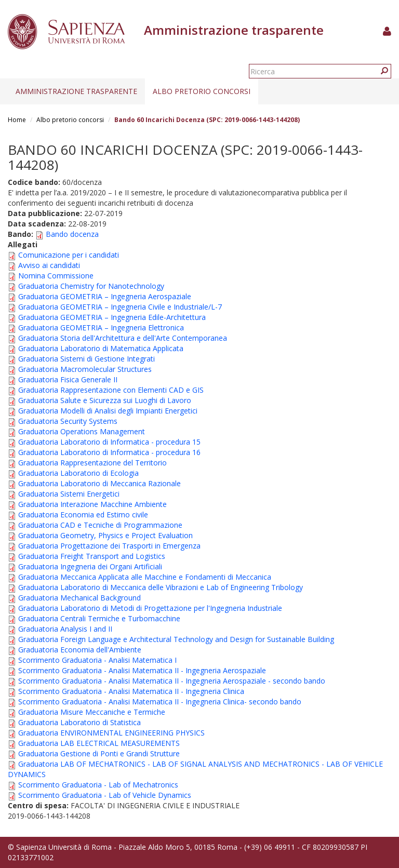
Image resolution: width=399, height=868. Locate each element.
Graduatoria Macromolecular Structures (85, 369)
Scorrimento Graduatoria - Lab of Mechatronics (98, 785)
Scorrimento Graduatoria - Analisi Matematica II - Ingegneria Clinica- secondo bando (160, 702)
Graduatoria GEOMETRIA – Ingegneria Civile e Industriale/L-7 (120, 307)
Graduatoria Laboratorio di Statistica (79, 722)
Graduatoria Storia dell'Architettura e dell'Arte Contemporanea (123, 338)
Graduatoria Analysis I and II (65, 629)
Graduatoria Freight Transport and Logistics (92, 556)
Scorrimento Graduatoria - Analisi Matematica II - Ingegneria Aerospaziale (142, 670)
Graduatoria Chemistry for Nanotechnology (91, 286)
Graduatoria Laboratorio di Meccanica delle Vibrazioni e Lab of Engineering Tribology (161, 587)
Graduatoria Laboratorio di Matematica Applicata (101, 348)
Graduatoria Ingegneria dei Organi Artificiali (90, 566)
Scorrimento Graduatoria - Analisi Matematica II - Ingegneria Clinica (131, 691)
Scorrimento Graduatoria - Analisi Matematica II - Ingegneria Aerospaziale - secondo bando (172, 681)
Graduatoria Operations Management (82, 431)
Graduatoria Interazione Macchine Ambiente (92, 504)
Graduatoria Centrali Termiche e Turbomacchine (99, 618)
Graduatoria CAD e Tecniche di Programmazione (100, 525)
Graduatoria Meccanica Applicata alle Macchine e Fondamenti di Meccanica (145, 577)
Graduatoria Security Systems (68, 421)
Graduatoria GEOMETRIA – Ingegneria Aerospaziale (105, 296)
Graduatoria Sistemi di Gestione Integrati (87, 359)
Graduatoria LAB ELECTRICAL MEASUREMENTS (99, 743)
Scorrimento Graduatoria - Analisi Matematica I (97, 660)
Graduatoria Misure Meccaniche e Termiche (92, 712)
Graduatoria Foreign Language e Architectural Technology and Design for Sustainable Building (176, 639)
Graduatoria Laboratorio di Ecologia (78, 473)
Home (17, 120)
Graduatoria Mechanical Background (79, 598)
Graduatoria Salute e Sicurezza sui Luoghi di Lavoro (105, 400)
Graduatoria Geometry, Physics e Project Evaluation (105, 535)
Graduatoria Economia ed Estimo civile (83, 515)
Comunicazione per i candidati (69, 255)
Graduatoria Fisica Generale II (68, 379)
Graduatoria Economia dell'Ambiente (80, 650)
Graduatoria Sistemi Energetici (69, 494)
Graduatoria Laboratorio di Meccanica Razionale (99, 483)
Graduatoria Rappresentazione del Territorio (92, 463)
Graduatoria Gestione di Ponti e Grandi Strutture (99, 753)
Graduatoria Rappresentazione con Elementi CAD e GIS (111, 390)
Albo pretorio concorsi (202, 91)
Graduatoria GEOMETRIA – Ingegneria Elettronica (101, 328)
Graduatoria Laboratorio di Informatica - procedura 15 (109, 442)
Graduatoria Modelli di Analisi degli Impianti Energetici (108, 411)
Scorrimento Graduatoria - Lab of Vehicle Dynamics (105, 795)
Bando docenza (72, 234)
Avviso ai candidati (49, 265)
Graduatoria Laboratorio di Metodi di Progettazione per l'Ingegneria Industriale (150, 608)
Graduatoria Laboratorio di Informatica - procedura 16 (109, 452)
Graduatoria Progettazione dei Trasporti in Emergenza (109, 546)
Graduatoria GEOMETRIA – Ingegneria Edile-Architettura (112, 317)
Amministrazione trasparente (76, 91)
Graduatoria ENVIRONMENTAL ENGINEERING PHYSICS (111, 733)
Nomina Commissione (56, 276)
